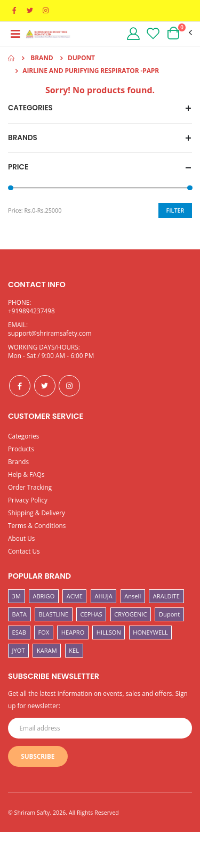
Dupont (169, 614)
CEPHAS (91, 614)
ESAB (19, 632)
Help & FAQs (26, 474)
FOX (44, 632)
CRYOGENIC (130, 614)
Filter (175, 210)
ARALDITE (166, 596)
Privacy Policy (28, 500)
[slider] (11, 188)
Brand (42, 58)
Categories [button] (30, 108)
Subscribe (38, 756)
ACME (75, 596)
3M (17, 596)
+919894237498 (31, 311)
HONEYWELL (150, 632)
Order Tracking (30, 487)
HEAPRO (73, 632)
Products (21, 449)
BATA (19, 614)
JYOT (19, 650)
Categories (23, 436)
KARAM (47, 650)
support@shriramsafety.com (50, 333)
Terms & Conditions (37, 525)
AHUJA (103, 596)
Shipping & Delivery (37, 513)
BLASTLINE (53, 614)
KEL (74, 650)
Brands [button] (23, 138)
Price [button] (18, 167)
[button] (179, 33)
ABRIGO (43, 596)
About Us (22, 538)
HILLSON (109, 632)
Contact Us (24, 551)
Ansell (133, 596)
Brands (18, 461)
